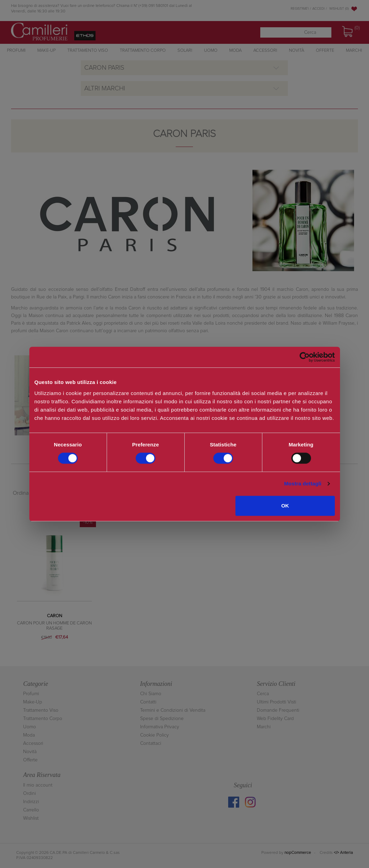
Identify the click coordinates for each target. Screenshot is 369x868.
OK (285, 506)
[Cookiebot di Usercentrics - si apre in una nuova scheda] (305, 357)
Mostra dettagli (303, 484)
